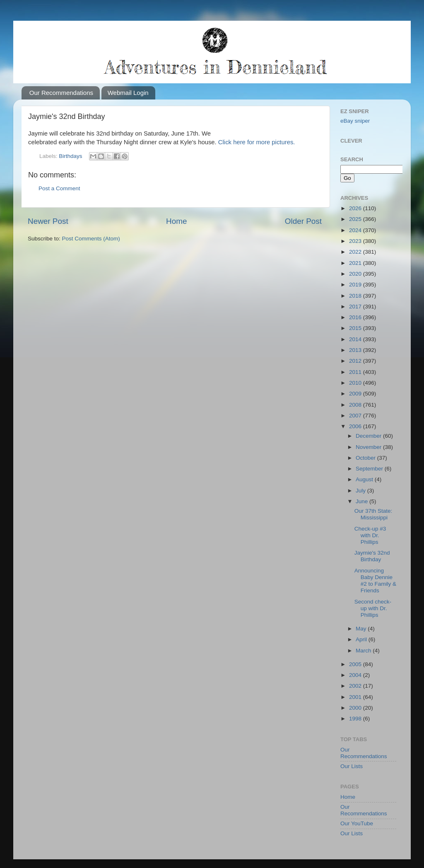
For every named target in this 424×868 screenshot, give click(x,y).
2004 (356, 675)
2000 (356, 708)
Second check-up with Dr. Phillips (373, 608)
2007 (356, 416)
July (361, 491)
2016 (356, 317)
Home (176, 221)
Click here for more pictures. (257, 142)
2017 (356, 307)
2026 (356, 208)
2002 (356, 686)
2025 (356, 219)
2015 (356, 328)
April (362, 639)
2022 (356, 252)
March (364, 651)
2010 (356, 383)
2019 (356, 285)
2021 (356, 263)
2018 (356, 296)
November (369, 447)
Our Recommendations (61, 93)
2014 (356, 339)
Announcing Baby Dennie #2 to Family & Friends (375, 581)
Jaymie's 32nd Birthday (372, 556)
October (366, 458)
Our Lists (352, 766)
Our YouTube (357, 823)
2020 (356, 274)
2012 (356, 361)
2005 (356, 664)
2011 (356, 372)
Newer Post (48, 221)
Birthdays (70, 156)
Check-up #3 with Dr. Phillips (370, 535)
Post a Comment (59, 188)
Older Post (303, 221)
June (363, 501)
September (370, 469)
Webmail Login (128, 93)
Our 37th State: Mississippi (373, 514)
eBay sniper (355, 121)
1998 (356, 719)
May (362, 629)
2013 (356, 350)
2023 (356, 241)
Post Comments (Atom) (91, 239)
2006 (356, 426)
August (365, 479)
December (369, 436)
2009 (356, 394)
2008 (356, 405)
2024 (356, 230)
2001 (356, 697)
